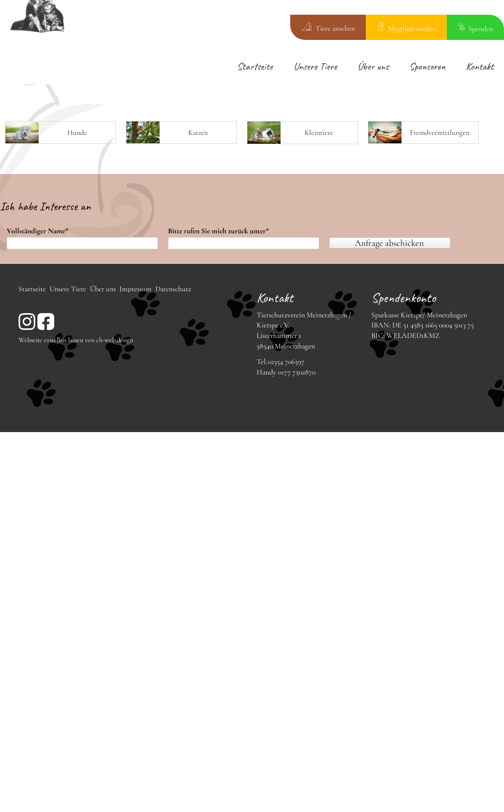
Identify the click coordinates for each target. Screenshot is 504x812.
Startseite (255, 66)
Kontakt (480, 66)
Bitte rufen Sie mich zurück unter (219, 231)
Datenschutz (173, 289)
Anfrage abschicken (389, 243)
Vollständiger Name (38, 231)
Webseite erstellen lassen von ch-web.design (76, 340)
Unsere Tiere (315, 66)
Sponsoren (427, 66)
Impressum (135, 289)
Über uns (373, 66)
